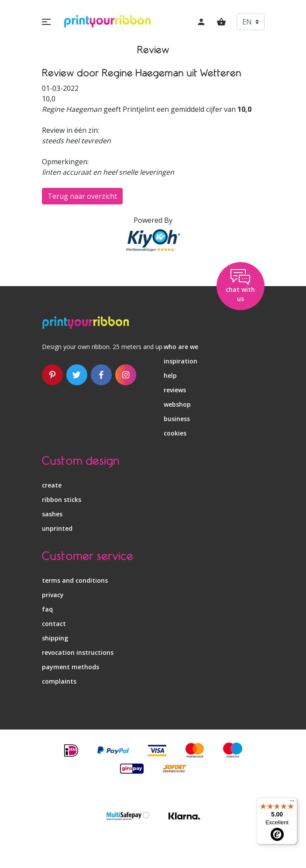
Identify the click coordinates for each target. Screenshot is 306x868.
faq (47, 609)
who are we (181, 347)
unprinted (57, 528)
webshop (177, 404)
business (177, 419)
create (52, 485)
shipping (55, 638)
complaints (59, 681)
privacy (53, 595)
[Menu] (292, 803)
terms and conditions (75, 580)
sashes (52, 514)
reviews (175, 390)
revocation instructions (78, 652)
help (170, 375)
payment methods (70, 667)
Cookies (175, 433)
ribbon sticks (62, 500)
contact (54, 624)
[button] (46, 22)
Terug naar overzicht (82, 196)
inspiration (181, 361)
